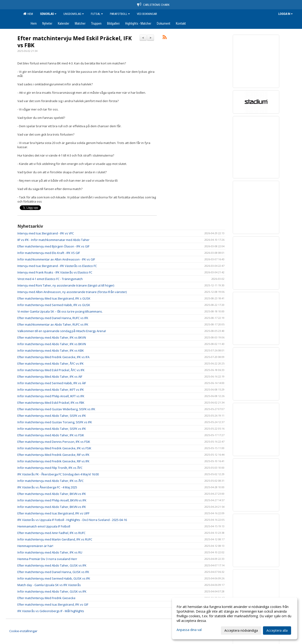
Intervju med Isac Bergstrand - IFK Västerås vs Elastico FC (57, 266)
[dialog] (235, 618)
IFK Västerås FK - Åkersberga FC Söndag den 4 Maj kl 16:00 (58, 474)
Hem (28, 14)
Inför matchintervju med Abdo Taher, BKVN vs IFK (52, 507)
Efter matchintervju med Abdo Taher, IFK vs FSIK (51, 435)
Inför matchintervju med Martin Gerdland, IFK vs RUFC (55, 539)
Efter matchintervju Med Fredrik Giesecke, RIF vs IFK (53, 455)
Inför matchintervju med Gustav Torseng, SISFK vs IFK (55, 422)
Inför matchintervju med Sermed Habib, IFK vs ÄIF (52, 383)
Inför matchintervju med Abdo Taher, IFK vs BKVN (52, 344)
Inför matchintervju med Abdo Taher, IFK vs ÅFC (51, 481)
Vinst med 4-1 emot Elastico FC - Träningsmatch (50, 279)
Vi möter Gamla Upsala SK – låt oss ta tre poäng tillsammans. (60, 311)
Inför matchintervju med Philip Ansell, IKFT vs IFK (51, 396)
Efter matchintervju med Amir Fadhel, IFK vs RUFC (51, 533)
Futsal (97, 14)
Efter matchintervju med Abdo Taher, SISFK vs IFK (52, 416)
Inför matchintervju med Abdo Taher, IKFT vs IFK (51, 390)
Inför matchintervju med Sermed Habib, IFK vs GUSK (54, 305)
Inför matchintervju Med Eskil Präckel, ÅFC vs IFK (51, 370)
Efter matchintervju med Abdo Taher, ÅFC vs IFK (51, 364)
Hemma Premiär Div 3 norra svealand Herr (47, 559)
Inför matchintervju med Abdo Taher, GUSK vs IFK (52, 591)
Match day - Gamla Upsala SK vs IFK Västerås (49, 585)
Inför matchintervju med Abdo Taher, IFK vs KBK (51, 350)
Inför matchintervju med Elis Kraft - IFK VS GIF (49, 253)
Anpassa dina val (189, 630)
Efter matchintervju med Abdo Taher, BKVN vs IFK (52, 494)
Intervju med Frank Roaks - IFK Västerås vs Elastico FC (55, 272)
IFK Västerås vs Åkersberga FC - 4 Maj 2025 (47, 487)
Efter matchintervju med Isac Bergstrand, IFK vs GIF (53, 604)
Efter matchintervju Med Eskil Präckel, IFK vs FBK (75, 42)
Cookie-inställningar (23, 631)
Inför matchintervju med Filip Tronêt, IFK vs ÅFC (50, 468)
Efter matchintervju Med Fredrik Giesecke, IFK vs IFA (53, 357)
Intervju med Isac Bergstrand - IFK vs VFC (46, 233)
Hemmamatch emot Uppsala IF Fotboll (44, 526)
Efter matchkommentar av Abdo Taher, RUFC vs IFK (53, 324)
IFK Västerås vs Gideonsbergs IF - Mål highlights (51, 611)
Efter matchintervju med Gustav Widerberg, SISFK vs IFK (56, 409)
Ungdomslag (74, 14)
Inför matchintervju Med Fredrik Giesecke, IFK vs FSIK (54, 448)
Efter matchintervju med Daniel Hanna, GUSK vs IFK (53, 572)
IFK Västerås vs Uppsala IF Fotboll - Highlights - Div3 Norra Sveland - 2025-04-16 (72, 520)
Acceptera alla (277, 630)
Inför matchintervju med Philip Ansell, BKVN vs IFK (52, 500)
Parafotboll (120, 14)
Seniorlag (48, 14)
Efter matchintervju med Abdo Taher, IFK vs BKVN (52, 337)
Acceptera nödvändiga (241, 630)
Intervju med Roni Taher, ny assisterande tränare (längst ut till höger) (66, 285)
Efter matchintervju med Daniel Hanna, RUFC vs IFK (53, 318)
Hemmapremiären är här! (35, 546)
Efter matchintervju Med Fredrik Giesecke (46, 598)
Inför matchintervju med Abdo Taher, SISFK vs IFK (52, 429)
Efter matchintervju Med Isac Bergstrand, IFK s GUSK (54, 298)
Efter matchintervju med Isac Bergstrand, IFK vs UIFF (53, 513)
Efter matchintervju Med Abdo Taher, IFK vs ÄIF (50, 377)
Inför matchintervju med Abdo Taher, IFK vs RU (50, 552)
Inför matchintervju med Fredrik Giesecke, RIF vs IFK (53, 461)
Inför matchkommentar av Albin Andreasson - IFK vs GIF (56, 259)
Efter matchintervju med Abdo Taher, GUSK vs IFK (52, 565)
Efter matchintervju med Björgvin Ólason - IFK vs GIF (53, 246)
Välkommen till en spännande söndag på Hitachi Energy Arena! (62, 331)
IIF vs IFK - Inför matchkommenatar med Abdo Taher (53, 240)
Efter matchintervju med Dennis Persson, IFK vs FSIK (54, 442)
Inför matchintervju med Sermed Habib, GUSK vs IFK (54, 578)
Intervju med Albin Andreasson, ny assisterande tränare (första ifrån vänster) (72, 292)
